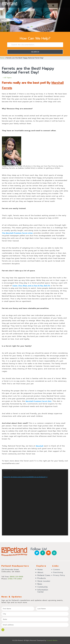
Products (42, 578)
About (40, 572)
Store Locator (44, 581)
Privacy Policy (59, 575)
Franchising (58, 572)
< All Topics (7, 78)
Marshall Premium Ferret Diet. (39, 401)
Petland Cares (44, 575)
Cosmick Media (52, 640)
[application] (35, 502)
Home (2, 58)
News (40, 584)
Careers (57, 570)
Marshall (40, 446)
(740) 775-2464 (15, 579)
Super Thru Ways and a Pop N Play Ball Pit (31, 286)
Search (35, 52)
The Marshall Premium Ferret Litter (17, 233)
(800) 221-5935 (16, 577)
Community (43, 587)
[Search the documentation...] (35, 45)
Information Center (43, 591)
